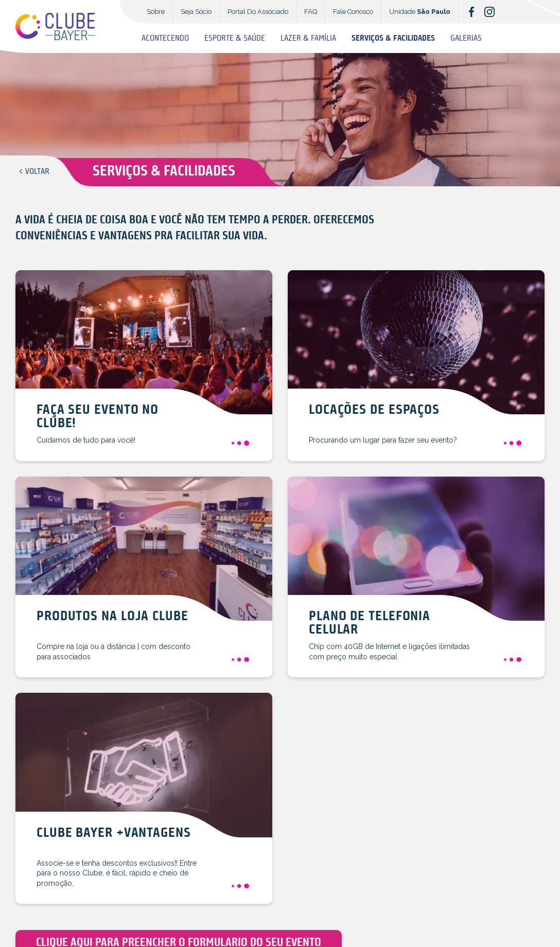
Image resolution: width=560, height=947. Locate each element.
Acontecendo (165, 39)
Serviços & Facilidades (393, 39)
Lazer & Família (308, 39)
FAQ (311, 12)
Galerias (466, 39)
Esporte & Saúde (235, 39)
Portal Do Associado (258, 12)
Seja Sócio (196, 12)
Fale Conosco (353, 12)
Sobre (156, 12)
